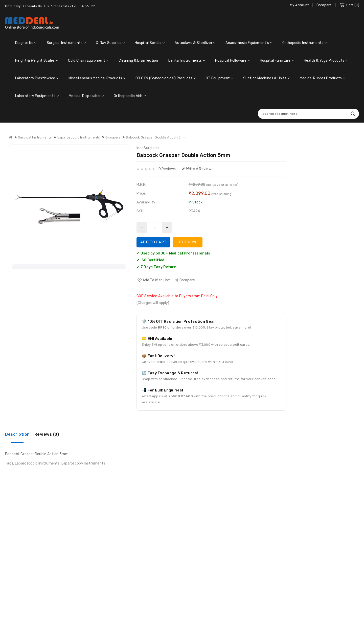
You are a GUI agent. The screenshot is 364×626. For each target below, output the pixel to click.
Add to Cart (153, 242)
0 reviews (167, 169)
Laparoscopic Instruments (37, 463)
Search (353, 114)
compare (187, 280)
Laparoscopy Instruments (83, 463)
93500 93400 (181, 396)
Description (17, 434)
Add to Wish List (156, 280)
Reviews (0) (47, 434)
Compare (324, 5)
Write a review (197, 169)
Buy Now (188, 242)
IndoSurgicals (148, 148)
